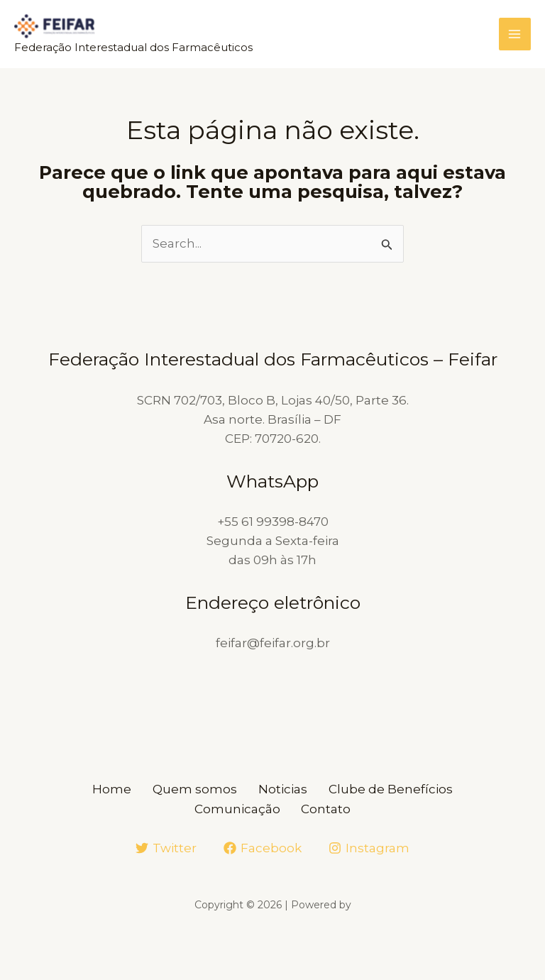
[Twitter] (167, 847)
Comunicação (234, 808)
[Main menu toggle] (515, 35)
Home (101, 789)
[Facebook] (263, 847)
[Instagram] (369, 847)
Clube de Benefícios (401, 789)
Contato (330, 808)
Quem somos (191, 789)
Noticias (286, 789)
